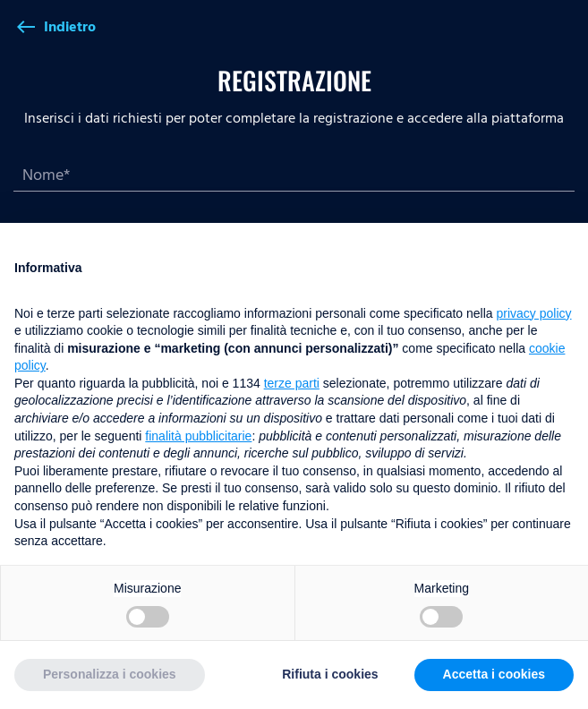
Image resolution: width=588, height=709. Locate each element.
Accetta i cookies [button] (494, 674)
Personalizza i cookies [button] (110, 674)
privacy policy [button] (534, 313)
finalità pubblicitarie (198, 436)
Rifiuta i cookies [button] (330, 674)
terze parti (292, 383)
